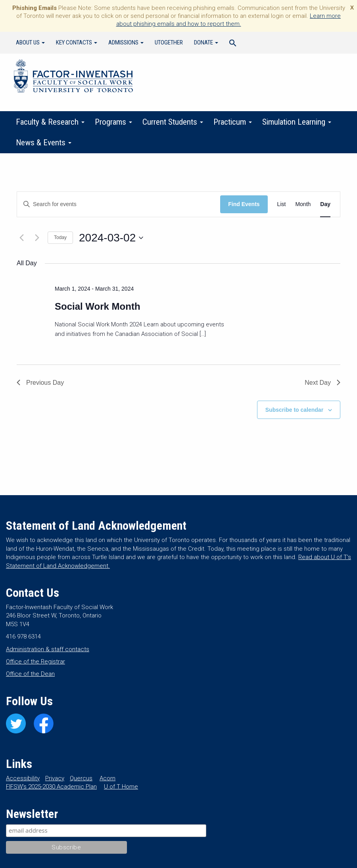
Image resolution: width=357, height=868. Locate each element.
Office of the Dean (30, 674)
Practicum (233, 122)
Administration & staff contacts (48, 649)
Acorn (107, 778)
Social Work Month (98, 306)
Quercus (81, 778)
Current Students (173, 122)
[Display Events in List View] (282, 204)
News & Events (44, 143)
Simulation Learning (297, 122)
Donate (206, 42)
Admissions (126, 42)
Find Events (244, 204)
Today (60, 237)
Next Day (322, 383)
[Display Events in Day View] (325, 204)
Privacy (55, 778)
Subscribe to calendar (294, 410)
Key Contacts (77, 42)
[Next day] (37, 238)
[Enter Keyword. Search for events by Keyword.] (119, 204)
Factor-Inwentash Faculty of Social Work (73, 77)
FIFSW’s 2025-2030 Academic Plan (51, 787)
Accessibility (23, 778)
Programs (113, 122)
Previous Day (40, 383)
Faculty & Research (50, 122)
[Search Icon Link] (233, 44)
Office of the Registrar (36, 662)
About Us (30, 42)
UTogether (169, 42)
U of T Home (121, 787)
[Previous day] (21, 238)
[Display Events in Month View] (303, 204)
